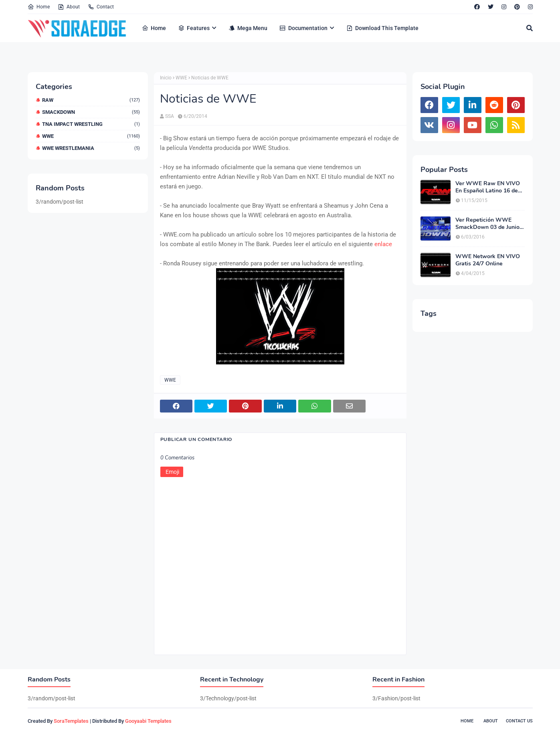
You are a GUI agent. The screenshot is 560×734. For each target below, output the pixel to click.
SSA (170, 116)
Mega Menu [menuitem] (248, 28)
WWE (91, 136)
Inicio (166, 78)
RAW (91, 100)
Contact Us (519, 721)
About (69, 7)
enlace (383, 244)
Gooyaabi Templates (148, 721)
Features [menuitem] (194, 28)
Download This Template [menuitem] (382, 28)
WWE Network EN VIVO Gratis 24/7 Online (488, 260)
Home (39, 7)
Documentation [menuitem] (303, 28)
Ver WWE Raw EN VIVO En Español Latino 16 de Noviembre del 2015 (488, 187)
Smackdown (91, 112)
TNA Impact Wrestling (91, 124)
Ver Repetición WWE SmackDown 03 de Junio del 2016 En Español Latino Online (487, 224)
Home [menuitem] (154, 28)
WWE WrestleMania (91, 148)
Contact (101, 7)
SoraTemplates (71, 721)
